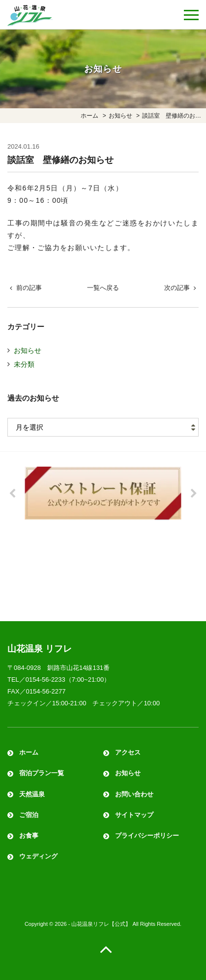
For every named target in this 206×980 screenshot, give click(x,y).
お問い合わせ (134, 794)
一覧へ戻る (103, 288)
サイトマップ (134, 815)
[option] (103, 493)
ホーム (29, 752)
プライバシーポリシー (147, 836)
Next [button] (194, 494)
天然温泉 (32, 794)
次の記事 (177, 288)
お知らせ (28, 350)
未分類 (24, 364)
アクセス (128, 752)
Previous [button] (12, 494)
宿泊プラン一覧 (42, 773)
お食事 (29, 836)
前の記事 (29, 288)
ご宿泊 (29, 815)
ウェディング (38, 856)
